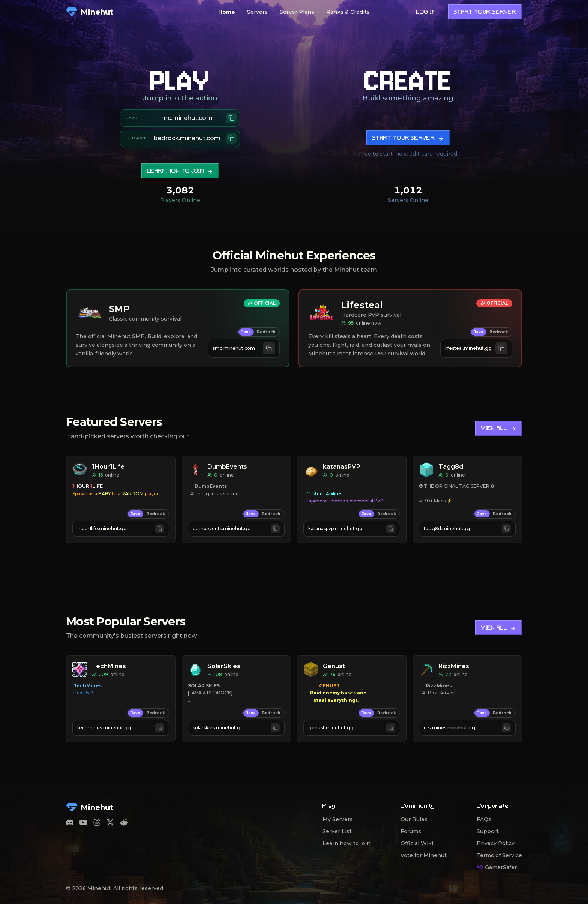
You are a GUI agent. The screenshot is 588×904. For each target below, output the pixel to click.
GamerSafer (497, 867)
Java (246, 332)
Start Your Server (485, 13)
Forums (411, 831)
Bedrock (266, 332)
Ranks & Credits (348, 12)
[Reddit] (124, 822)
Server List (337, 831)
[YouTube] (83, 822)
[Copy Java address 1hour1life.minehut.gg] (121, 529)
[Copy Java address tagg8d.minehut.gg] (467, 529)
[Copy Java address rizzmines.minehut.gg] (467, 728)
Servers (257, 12)
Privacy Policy (496, 843)
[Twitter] (110, 822)
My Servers (338, 819)
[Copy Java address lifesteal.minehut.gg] (476, 348)
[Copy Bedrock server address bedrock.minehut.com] (180, 138)
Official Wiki (417, 843)
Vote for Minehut (424, 855)
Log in (426, 13)
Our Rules (414, 819)
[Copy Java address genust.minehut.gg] (352, 728)
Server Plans (297, 12)
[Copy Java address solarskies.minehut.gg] (236, 728)
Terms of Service (499, 855)
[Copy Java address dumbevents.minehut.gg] (236, 529)
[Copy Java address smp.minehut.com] (244, 348)
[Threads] (97, 822)
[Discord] (70, 822)
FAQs (484, 819)
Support (488, 831)
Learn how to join (180, 172)
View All (499, 429)
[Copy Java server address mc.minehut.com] (180, 118)
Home (227, 12)
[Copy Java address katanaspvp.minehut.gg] (352, 529)
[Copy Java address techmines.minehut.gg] (121, 728)
